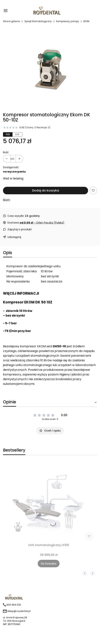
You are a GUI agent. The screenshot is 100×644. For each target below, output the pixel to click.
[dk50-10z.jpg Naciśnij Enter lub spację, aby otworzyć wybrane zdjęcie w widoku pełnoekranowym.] (50, 69)
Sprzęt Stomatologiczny (38, 21)
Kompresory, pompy (68, 21)
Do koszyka (49, 564)
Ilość (6, 152)
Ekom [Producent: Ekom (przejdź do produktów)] (7, 200)
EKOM (86, 21)
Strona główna (11, 21)
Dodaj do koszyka (46, 190)
